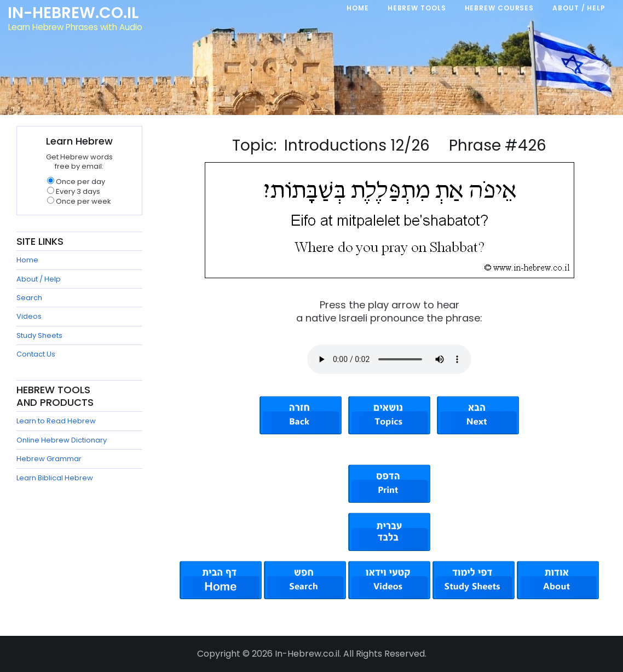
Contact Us (36, 354)
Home (27, 260)
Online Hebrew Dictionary (62, 440)
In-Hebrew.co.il (74, 13)
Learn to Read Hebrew (56, 421)
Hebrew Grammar (49, 459)
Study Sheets (39, 335)
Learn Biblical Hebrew (55, 478)
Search (29, 298)
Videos (29, 316)
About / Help (39, 279)
